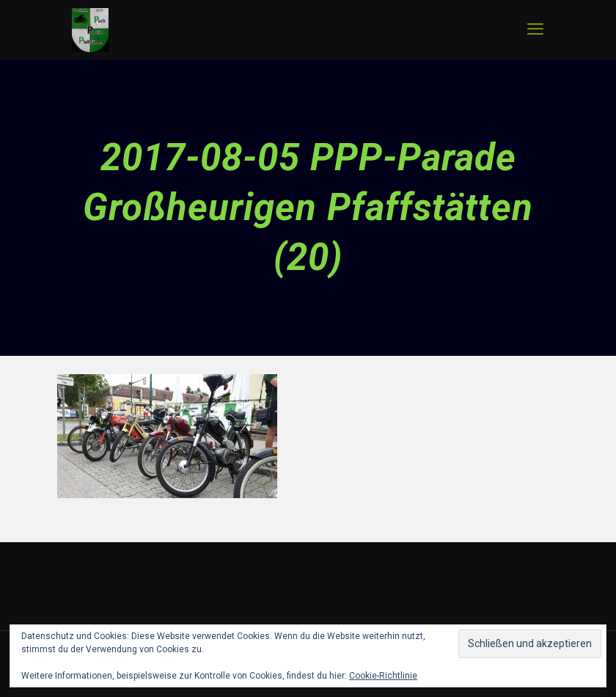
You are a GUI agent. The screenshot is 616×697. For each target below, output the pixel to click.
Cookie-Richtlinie (383, 676)
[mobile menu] (535, 29)
